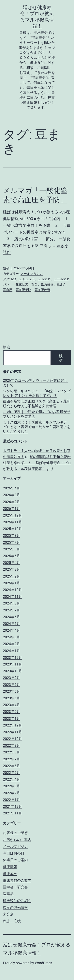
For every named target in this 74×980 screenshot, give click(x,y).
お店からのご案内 (17, 840)
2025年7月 (12, 542)
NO (13, 279)
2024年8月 (12, 603)
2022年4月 (12, 779)
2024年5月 (12, 624)
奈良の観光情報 (15, 907)
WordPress (44, 963)
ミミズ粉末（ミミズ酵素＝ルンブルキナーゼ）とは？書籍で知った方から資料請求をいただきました (37, 427)
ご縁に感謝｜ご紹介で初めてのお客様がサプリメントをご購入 (37, 414)
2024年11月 (13, 596)
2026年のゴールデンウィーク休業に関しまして (35, 383)
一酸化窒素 (20, 284)
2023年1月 (12, 718)
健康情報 (10, 867)
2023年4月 (12, 705)
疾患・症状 (12, 921)
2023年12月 (13, 657)
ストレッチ (27, 279)
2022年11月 (13, 732)
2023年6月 (12, 691)
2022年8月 (12, 752)
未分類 (8, 914)
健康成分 (10, 874)
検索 (7, 347)
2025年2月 (12, 576)
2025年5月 (12, 556)
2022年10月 (13, 739)
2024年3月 (12, 637)
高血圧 (8, 290)
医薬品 (8, 894)
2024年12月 (13, 590)
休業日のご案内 (15, 860)
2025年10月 (13, 529)
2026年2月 (12, 502)
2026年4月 (12, 488)
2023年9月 (12, 678)
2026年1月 (12, 509)
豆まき (61, 284)
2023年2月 (12, 712)
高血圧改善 (42, 290)
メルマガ (44, 279)
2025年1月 (12, 583)
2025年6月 (12, 549)
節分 (35, 284)
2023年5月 (12, 698)
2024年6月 (12, 617)
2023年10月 (13, 671)
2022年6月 (12, 766)
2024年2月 (12, 644)
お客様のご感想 (15, 833)
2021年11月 (13, 813)
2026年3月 (12, 495)
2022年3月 (12, 786)
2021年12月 (13, 806)
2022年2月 (12, 793)
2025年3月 (12, 569)
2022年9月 (12, 745)
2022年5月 (12, 773)
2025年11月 (13, 522)
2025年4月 (12, 563)
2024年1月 (12, 651)
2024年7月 (12, 610)
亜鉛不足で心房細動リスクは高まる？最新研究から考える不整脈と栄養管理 (37, 403)
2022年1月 (12, 800)
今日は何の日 (14, 853)
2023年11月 (13, 664)
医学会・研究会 (15, 887)
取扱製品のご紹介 (17, 900)
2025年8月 (12, 535)
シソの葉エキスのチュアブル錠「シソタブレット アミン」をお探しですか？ (37, 393)
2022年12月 (13, 725)
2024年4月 (12, 630)
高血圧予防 (23, 290)
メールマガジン (32, 274)
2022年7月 (12, 759)
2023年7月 (12, 685)
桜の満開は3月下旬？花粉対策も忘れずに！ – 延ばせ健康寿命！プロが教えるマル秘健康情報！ (37, 463)
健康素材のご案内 (17, 880)
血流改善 (47, 284)
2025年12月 (13, 515)
